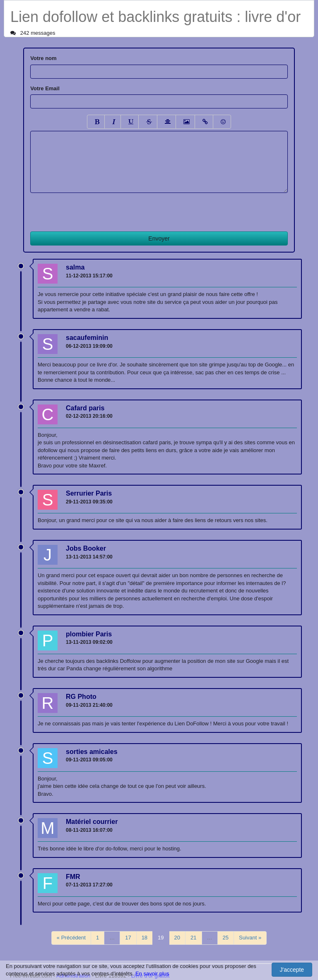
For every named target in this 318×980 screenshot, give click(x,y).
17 (128, 938)
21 (193, 938)
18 (145, 938)
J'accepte (292, 970)
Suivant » (250, 938)
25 (226, 938)
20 (177, 938)
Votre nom (43, 58)
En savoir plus (152, 974)
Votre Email (45, 88)
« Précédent (71, 938)
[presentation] (93, 209)
